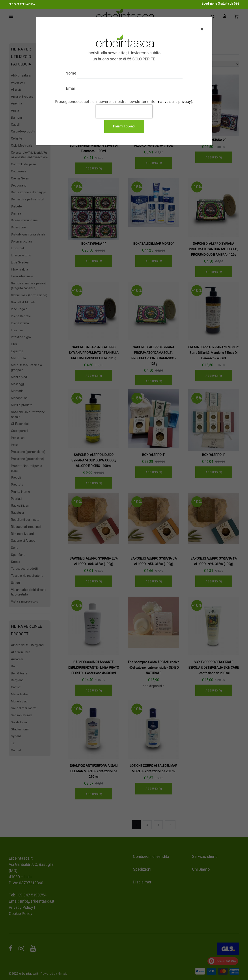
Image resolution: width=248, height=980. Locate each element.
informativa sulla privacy (170, 102)
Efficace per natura (22, 4)
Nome (75, 73)
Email (75, 88)
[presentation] (124, 111)
